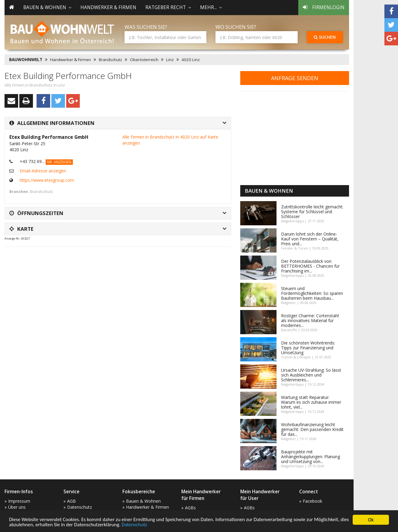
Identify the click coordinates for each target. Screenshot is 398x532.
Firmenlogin (324, 7)
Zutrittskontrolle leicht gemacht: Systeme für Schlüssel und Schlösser (312, 212)
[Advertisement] (115, 266)
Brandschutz (110, 60)
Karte (21, 229)
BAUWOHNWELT (26, 60)
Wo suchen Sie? (236, 27)
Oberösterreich (144, 60)
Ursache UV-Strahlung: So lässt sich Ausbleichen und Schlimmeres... (311, 375)
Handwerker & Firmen (108, 7)
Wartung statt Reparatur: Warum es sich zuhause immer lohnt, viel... (311, 402)
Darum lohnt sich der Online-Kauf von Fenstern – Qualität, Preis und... (310, 239)
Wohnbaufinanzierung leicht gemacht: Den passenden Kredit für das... (312, 429)
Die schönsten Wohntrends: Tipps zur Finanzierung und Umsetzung (308, 348)
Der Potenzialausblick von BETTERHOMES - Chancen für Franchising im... (310, 266)
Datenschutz (146, 525)
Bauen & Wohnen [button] (47, 7)
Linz (170, 60)
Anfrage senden (295, 78)
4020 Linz (191, 60)
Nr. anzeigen (59, 162)
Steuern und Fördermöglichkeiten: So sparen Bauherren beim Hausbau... (312, 293)
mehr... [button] (211, 7)
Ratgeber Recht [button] (168, 7)
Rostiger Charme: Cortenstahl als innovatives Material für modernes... (310, 320)
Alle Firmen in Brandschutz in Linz (35, 85)
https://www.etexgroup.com (47, 180)
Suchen (325, 37)
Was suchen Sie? (146, 27)
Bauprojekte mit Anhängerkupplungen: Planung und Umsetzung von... (311, 457)
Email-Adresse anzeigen (43, 171)
